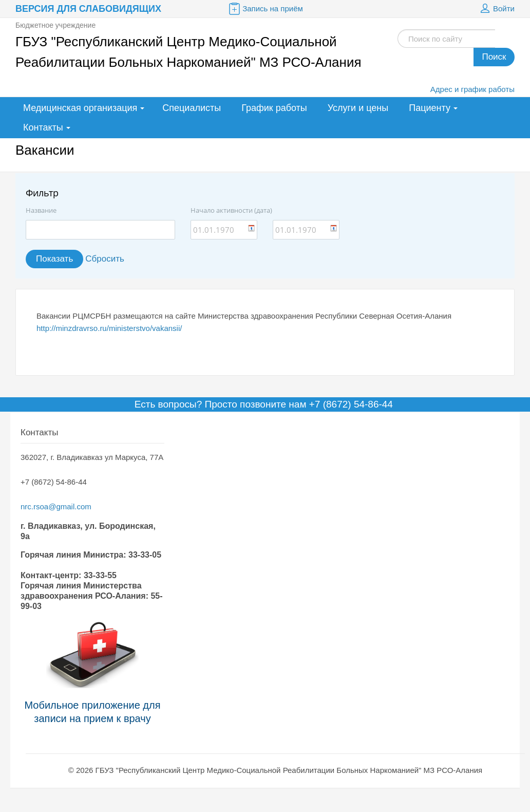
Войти (496, 9)
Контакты (43, 127)
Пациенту (430, 108)
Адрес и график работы (472, 89)
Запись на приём (265, 9)
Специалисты (192, 108)
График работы (274, 108)
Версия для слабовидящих (88, 9)
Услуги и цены (358, 108)
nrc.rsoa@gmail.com (56, 506)
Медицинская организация (80, 108)
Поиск (494, 57)
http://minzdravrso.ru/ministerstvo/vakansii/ (109, 328)
